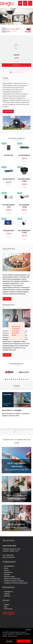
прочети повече (8, 111)
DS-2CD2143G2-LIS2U (24, 180)
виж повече (7, 299)
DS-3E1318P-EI (9, 179)
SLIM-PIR (17, 55)
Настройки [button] (9, 641)
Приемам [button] (24, 641)
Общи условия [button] (13, 636)
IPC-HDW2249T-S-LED (24, 232)
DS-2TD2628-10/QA (24, 206)
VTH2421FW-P (9, 231)
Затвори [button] (29, 630)
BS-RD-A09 (9, 155)
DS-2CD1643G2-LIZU (9, 206)
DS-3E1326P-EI (24, 155)
